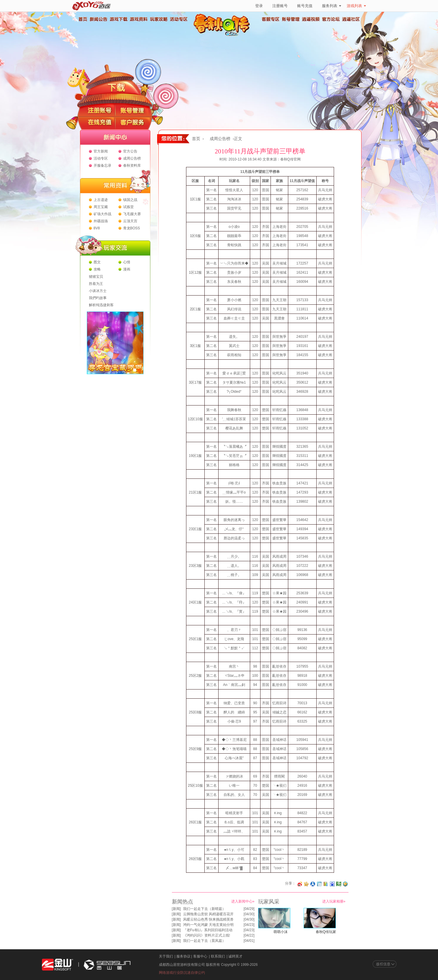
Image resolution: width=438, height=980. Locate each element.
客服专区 (271, 19)
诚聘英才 (235, 956)
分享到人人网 (313, 884)
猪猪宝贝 (96, 277)
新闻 (176, 909)
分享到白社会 (319, 884)
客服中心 (200, 956)
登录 (259, 6)
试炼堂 (128, 207)
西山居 (106, 965)
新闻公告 (98, 19)
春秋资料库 (132, 166)
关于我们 (166, 956)
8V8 (97, 228)
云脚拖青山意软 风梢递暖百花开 (208, 914)
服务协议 (183, 956)
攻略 (97, 269)
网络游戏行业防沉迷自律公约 (182, 973)
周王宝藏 (101, 207)
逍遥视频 (311, 19)
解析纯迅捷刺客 (101, 305)
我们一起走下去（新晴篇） (204, 909)
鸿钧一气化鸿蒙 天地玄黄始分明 (208, 925)
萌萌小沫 (281, 932)
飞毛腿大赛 (132, 214)
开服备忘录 (102, 166)
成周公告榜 (132, 158)
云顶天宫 (130, 221)
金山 (58, 965)
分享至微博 (300, 884)
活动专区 (179, 19)
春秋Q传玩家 (326, 932)
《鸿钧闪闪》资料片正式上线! (207, 935)
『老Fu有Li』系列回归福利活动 (208, 930)
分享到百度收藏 (332, 884)
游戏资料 (139, 19)
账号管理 (291, 19)
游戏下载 (118, 19)
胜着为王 (96, 284)
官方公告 (130, 151)
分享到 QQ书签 (326, 884)
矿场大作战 (102, 214)
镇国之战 (130, 200)
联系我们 (218, 956)
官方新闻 (101, 151)
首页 (83, 19)
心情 (127, 262)
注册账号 (280, 6)
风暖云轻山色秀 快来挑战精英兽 (208, 919)
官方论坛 (331, 19)
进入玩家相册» (334, 901)
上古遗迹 (101, 200)
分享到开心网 (306, 884)
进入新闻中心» (243, 901)
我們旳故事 (98, 298)
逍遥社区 (351, 19)
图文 (97, 262)
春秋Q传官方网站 (224, 35)
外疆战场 (101, 221)
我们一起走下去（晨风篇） (204, 941)
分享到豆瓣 (339, 884)
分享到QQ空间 (345, 884)
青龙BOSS (132, 228)
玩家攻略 (159, 19)
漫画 (127, 269)
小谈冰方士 (98, 291)
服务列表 (332, 6)
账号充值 (305, 6)
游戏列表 (356, 6)
